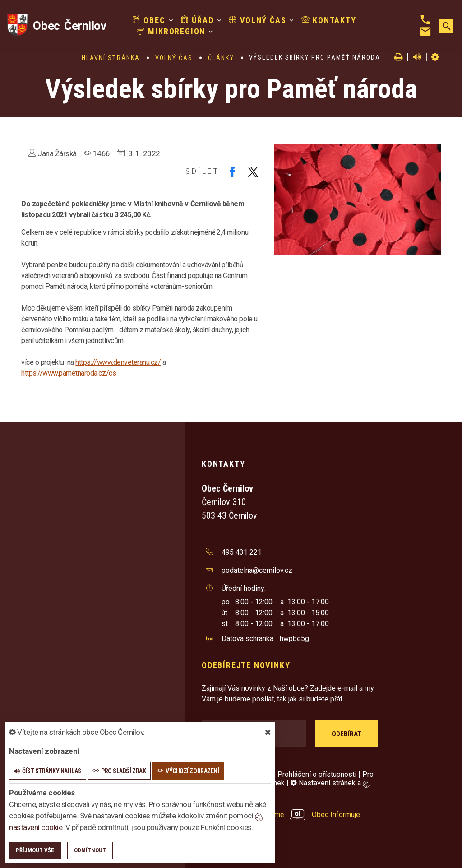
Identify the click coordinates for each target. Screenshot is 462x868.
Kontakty (328, 20)
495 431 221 (242, 552)
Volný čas (257, 20)
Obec (149, 20)
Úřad (197, 20)
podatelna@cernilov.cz (257, 570)
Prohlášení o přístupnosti (317, 774)
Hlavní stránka (111, 58)
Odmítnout (90, 850)
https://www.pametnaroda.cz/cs (69, 373)
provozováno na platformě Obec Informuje (281, 815)
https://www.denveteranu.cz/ (118, 362)
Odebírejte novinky (246, 665)
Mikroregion (171, 31)
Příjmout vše (35, 850)
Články (221, 58)
